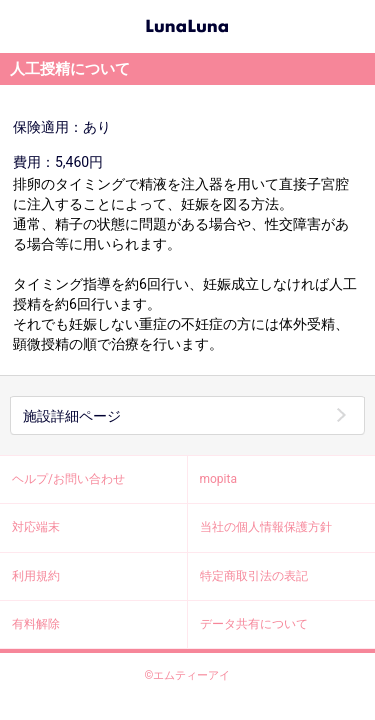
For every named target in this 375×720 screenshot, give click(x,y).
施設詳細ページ (72, 416)
